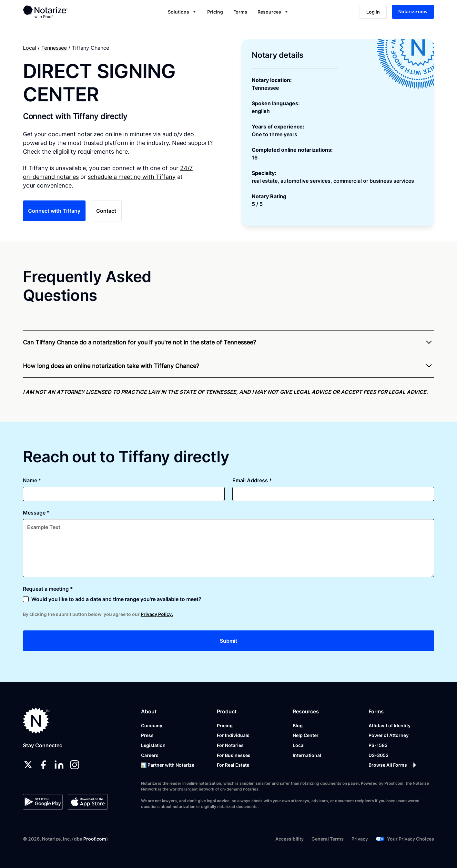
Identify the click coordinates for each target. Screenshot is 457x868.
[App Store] (88, 802)
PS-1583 (378, 745)
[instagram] (75, 765)
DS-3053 (379, 755)
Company (152, 725)
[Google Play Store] (43, 802)
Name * (32, 480)
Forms (240, 12)
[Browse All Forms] (393, 765)
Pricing (215, 12)
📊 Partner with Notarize (168, 765)
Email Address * (252, 480)
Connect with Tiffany (54, 211)
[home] (66, 12)
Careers (150, 755)
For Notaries (230, 745)
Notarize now (413, 11)
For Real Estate (233, 765)
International (307, 755)
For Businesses (234, 755)
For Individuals (233, 735)
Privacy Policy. (157, 614)
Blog (298, 725)
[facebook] (44, 765)
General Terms (328, 839)
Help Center (306, 735)
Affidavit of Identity (390, 725)
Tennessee (54, 48)
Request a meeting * (48, 589)
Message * (36, 513)
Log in (373, 12)
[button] (182, 12)
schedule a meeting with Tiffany (132, 177)
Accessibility (289, 839)
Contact (106, 211)
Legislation (153, 745)
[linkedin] (59, 765)
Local (30, 48)
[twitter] (28, 765)
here (122, 152)
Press (147, 735)
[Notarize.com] (36, 721)
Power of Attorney (389, 735)
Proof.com (95, 839)
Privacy (360, 839)
